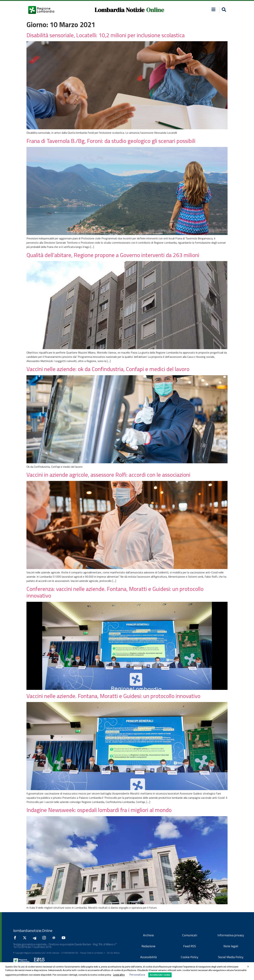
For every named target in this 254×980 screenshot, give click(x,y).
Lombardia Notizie (120, 10)
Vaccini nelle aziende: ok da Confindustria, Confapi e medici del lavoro (108, 369)
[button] (223, 10)
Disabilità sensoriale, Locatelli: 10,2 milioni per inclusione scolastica (106, 35)
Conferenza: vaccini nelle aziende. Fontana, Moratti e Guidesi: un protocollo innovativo (115, 592)
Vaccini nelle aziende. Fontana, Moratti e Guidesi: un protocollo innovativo (113, 696)
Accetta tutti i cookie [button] (160, 975)
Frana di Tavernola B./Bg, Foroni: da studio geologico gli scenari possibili (111, 141)
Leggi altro (119, 975)
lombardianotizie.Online (33, 930)
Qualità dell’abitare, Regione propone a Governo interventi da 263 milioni (113, 255)
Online (155, 10)
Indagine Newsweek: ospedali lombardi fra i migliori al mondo (99, 810)
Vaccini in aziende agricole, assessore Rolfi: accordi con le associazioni (108, 475)
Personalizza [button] (137, 975)
